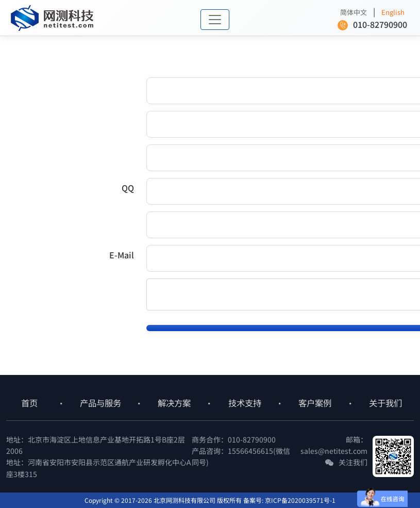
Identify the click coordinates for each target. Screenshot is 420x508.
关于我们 (385, 403)
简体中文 (354, 12)
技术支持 (245, 403)
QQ (128, 188)
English (393, 12)
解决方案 (174, 403)
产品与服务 (100, 403)
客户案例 (315, 403)
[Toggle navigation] (215, 20)
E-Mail (122, 255)
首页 (29, 403)
